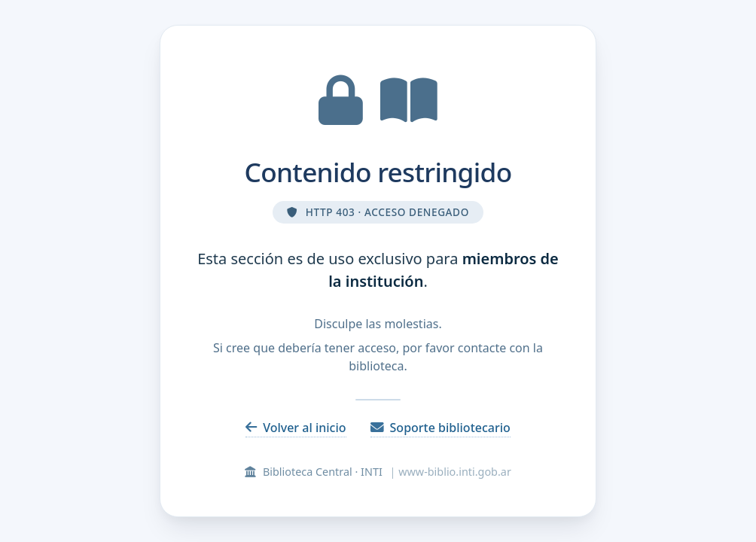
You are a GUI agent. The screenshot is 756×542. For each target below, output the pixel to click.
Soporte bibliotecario (440, 428)
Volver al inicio (296, 428)
